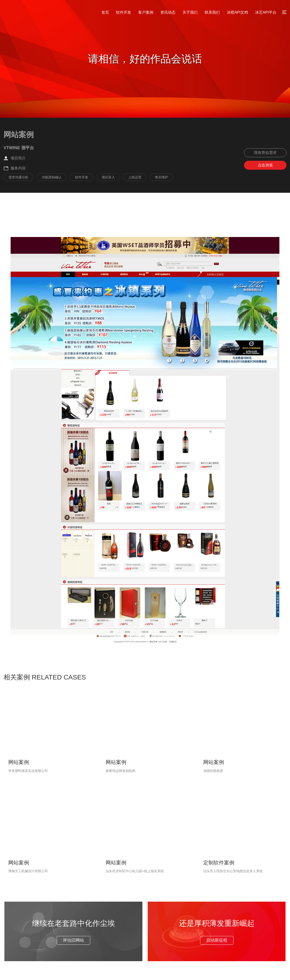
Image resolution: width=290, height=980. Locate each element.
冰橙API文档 (237, 12)
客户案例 (146, 12)
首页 (105, 12)
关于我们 (190, 12)
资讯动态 (168, 12)
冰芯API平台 (266, 12)
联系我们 (212, 12)
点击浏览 (265, 165)
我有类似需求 (265, 153)
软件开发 (124, 12)
